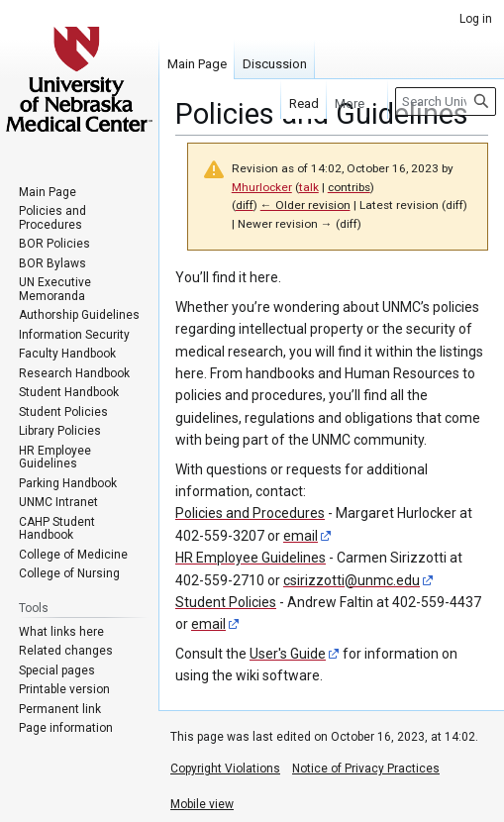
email (301, 536)
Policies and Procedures (250, 513)
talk (309, 187)
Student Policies (226, 602)
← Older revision (305, 205)
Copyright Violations (225, 769)
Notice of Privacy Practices (366, 769)
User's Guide (288, 654)
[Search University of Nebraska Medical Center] (446, 102)
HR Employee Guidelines (251, 558)
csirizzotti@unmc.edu (352, 580)
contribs (349, 187)
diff (245, 205)
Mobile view (202, 804)
